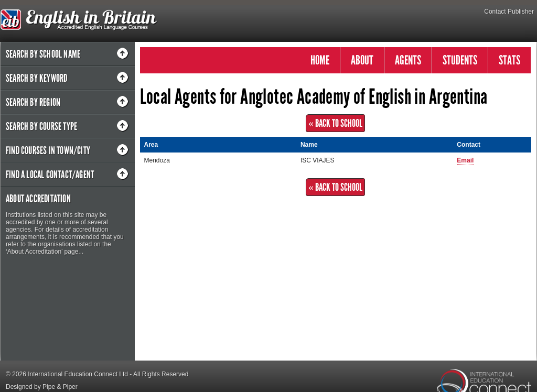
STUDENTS (460, 60)
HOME (320, 60)
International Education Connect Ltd (78, 374)
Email (465, 160)
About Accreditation (38, 199)
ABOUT (362, 60)
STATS (509, 60)
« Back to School (335, 123)
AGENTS (408, 60)
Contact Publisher (509, 12)
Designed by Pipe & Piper (42, 387)
